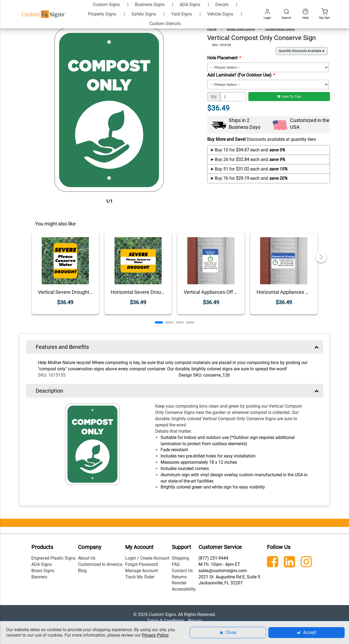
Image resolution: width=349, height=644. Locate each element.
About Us (87, 558)
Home (212, 29)
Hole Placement (224, 58)
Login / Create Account (147, 558)
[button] (159, 322)
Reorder (179, 583)
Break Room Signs (241, 29)
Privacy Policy (155, 635)
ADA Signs (42, 564)
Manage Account (142, 571)
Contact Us (182, 571)
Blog (82, 571)
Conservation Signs (280, 29)
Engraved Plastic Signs (53, 558)
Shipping (180, 558)
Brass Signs (43, 571)
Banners (39, 577)
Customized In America (100, 564)
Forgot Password (142, 564)
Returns (179, 577)
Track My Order (140, 577)
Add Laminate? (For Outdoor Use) (241, 75)
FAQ (176, 564)
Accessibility (184, 589)
